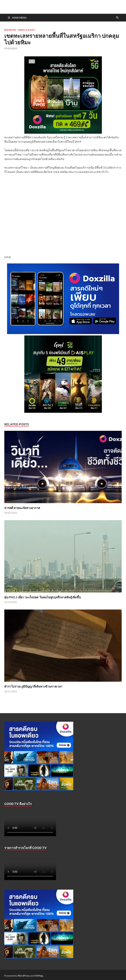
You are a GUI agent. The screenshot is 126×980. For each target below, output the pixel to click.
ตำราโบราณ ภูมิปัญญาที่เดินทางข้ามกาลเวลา (33, 686)
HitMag (39, 976)
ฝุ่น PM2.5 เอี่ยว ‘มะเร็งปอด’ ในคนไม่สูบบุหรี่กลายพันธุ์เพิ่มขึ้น (43, 597)
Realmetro (10, 30)
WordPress (24, 976)
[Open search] (117, 18)
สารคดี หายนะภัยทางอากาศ (22, 508)
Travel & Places (26, 30)
